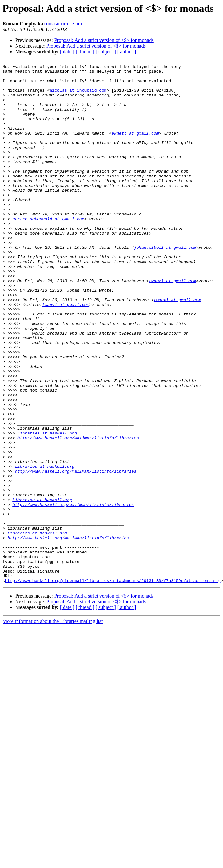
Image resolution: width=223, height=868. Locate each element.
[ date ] (67, 52)
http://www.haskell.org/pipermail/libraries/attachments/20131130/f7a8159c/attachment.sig (113, 684)
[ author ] (127, 52)
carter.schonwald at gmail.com (48, 250)
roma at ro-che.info (64, 24)
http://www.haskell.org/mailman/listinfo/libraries (78, 513)
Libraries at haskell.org (47, 507)
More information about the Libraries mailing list (53, 725)
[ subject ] (106, 52)
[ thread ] (85, 52)
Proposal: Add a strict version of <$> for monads (104, 40)
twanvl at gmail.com (172, 324)
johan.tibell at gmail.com (165, 284)
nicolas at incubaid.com (78, 96)
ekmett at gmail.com (135, 147)
